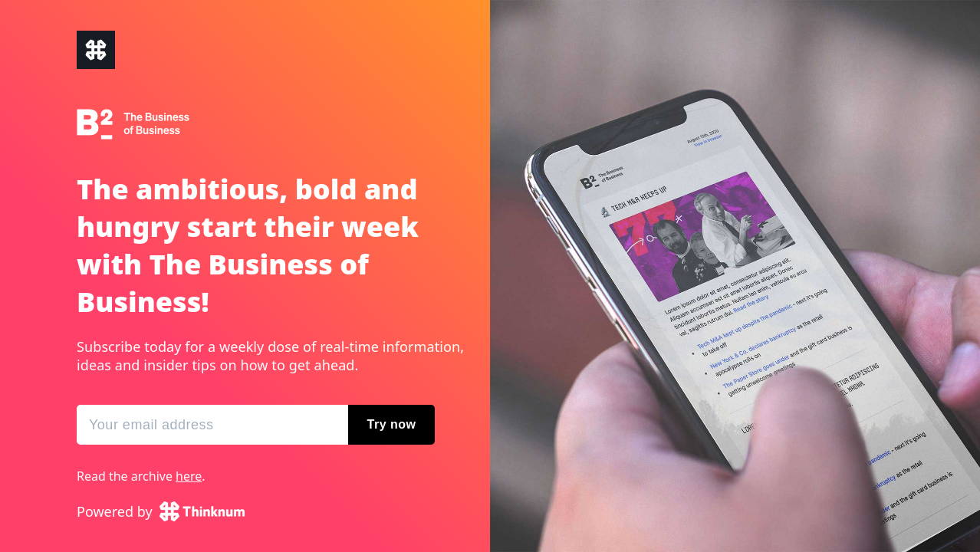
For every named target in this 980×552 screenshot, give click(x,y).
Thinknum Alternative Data (202, 511)
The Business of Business (96, 50)
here (189, 476)
